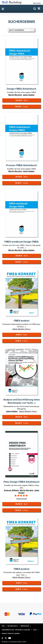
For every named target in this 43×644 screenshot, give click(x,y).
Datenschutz (13, 626)
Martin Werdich (15, 95)
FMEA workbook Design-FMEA (21, 242)
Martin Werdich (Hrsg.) (21, 329)
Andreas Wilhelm (11, 490)
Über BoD (37, 3)
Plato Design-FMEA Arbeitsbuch (21, 482)
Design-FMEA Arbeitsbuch (21, 89)
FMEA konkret (22, 321)
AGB (3, 626)
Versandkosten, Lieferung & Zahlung (16, 630)
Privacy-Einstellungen (11, 633)
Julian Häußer (29, 95)
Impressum (25, 626)
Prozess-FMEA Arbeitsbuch (21, 165)
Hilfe (35, 630)
